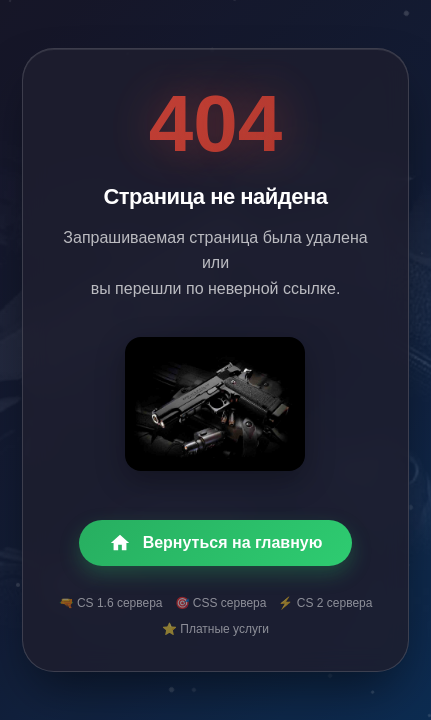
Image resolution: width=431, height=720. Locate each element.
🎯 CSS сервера (221, 603)
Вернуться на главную (216, 543)
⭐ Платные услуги (215, 629)
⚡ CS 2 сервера (325, 603)
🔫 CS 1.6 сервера (111, 603)
